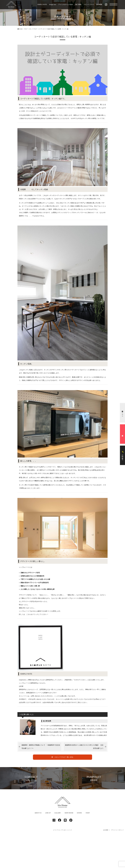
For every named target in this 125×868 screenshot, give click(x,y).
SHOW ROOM (69, 844)
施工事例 (78, 4)
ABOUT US (38, 844)
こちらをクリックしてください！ (37, 614)
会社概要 (99, 4)
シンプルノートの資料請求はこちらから (32, 683)
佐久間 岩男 (47, 721)
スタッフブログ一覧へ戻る (62, 757)
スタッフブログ (89, 4)
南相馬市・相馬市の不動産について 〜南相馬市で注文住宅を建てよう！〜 (41, 747)
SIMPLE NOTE (42, 4)
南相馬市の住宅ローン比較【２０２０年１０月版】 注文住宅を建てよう (84, 747)
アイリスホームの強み (66, 4)
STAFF (88, 844)
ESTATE (79, 844)
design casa (53, 4)
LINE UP (48, 844)
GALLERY (58, 844)
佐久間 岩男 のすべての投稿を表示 (95, 735)
